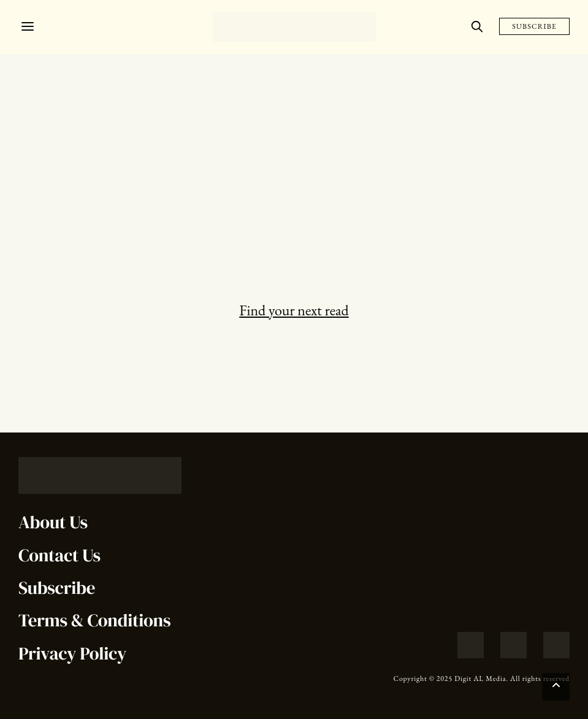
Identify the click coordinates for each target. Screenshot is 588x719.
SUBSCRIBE (534, 26)
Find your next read (294, 310)
